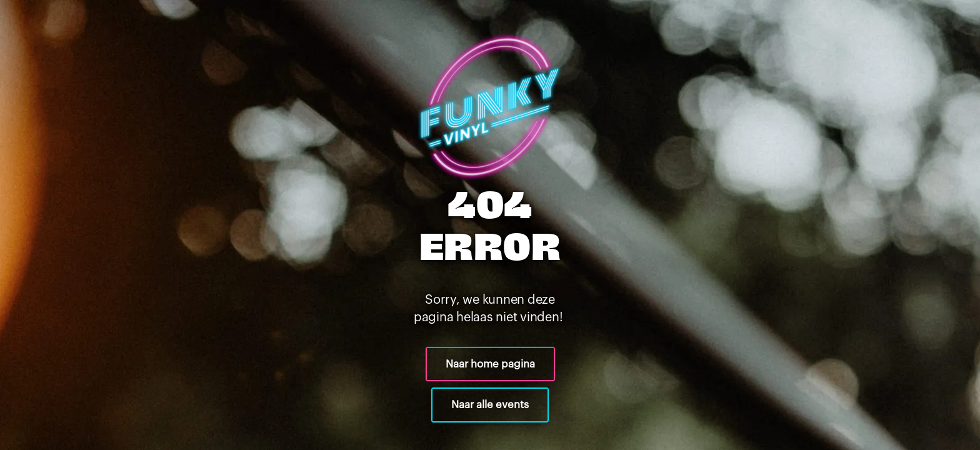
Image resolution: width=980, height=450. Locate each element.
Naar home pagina (490, 364)
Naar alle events (490, 405)
